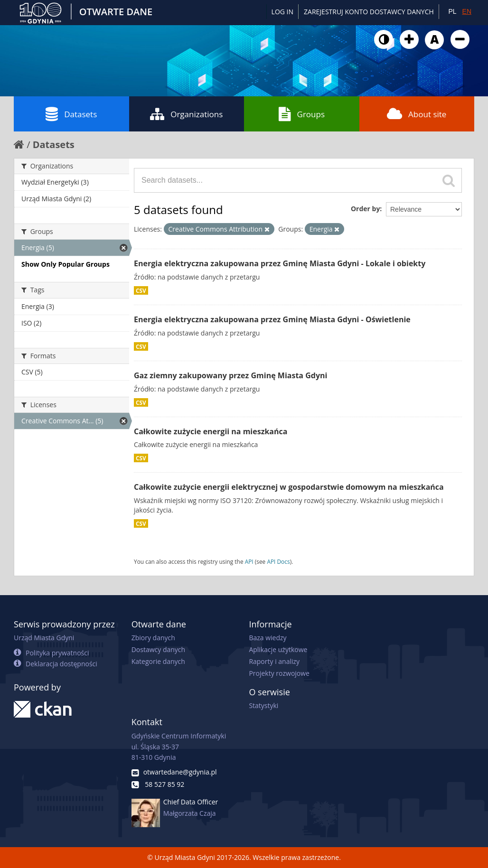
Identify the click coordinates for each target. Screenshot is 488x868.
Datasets (71, 114)
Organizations (186, 114)
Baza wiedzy (267, 638)
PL (452, 11)
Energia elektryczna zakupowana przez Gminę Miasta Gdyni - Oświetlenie (272, 319)
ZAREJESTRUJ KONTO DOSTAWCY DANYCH (369, 12)
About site (417, 114)
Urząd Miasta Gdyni (44, 638)
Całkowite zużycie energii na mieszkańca (211, 431)
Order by (365, 209)
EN (467, 11)
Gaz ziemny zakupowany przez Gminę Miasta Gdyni (230, 375)
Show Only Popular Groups (66, 264)
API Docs (278, 561)
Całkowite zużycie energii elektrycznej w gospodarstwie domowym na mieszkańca (289, 487)
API (249, 561)
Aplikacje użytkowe (278, 649)
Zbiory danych (153, 638)
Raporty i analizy (274, 661)
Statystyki (263, 705)
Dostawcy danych (158, 649)
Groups (302, 114)
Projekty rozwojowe (279, 673)
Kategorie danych (158, 661)
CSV (141, 290)
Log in (282, 12)
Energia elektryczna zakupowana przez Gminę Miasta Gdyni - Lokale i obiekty (280, 263)
